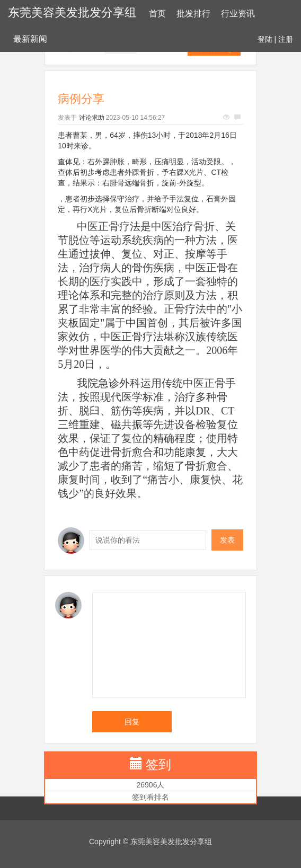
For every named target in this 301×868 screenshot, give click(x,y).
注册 (286, 39)
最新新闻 (30, 39)
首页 (157, 14)
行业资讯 (238, 14)
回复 (132, 722)
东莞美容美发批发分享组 (72, 12)
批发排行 (193, 14)
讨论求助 (92, 118)
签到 (158, 764)
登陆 (265, 39)
